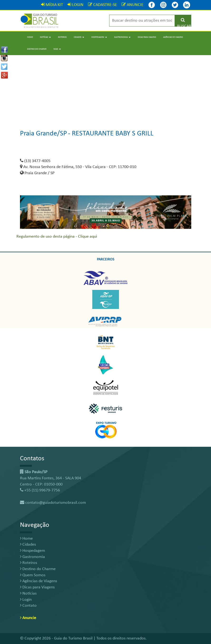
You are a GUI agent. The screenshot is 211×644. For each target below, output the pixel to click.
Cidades (28, 545)
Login (26, 600)
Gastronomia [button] (122, 37)
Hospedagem (32, 551)
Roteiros (62, 37)
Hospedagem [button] (99, 37)
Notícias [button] (45, 37)
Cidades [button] (79, 37)
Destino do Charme (37, 49)
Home (30, 37)
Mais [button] (57, 49)
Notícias (28, 594)
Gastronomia (32, 557)
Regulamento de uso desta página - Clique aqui (57, 237)
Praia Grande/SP (44, 134)
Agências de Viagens (173, 37)
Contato (28, 606)
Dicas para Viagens (147, 37)
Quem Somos (33, 575)
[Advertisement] (105, 88)
